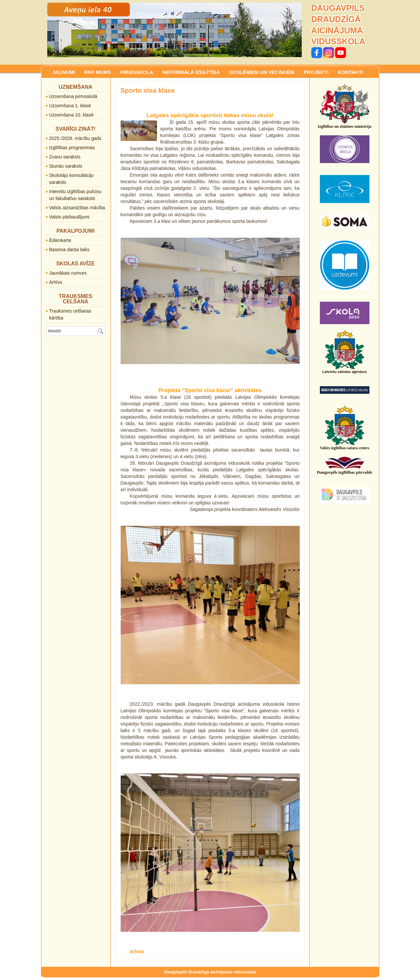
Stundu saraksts (66, 166)
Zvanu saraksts (65, 157)
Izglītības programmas (72, 148)
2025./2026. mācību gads (75, 138)
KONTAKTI (350, 72)
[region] (174, 30)
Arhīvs (56, 282)
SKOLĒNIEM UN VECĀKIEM (262, 72)
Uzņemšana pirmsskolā (73, 96)
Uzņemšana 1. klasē (70, 106)
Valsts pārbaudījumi (69, 217)
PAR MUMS (98, 72)
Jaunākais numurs (68, 273)
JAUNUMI (64, 72)
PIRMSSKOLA (136, 72)
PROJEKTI (316, 72)
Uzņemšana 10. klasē (72, 115)
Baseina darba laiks (69, 250)
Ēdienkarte (60, 240)
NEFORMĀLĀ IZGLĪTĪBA (191, 72)
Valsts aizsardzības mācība (77, 208)
